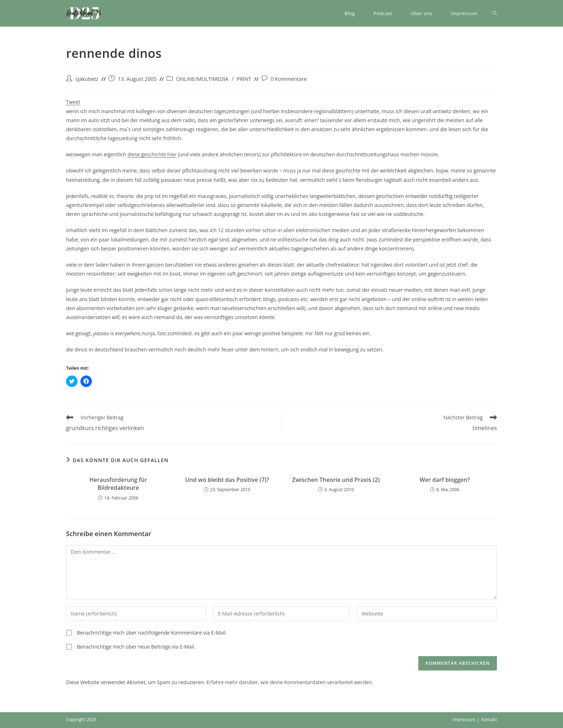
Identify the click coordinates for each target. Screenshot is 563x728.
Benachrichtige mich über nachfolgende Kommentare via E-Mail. (152, 633)
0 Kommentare (289, 79)
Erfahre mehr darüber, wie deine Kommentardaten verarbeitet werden (289, 682)
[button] (84, 13)
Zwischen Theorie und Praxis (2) (336, 480)
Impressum (464, 720)
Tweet (73, 102)
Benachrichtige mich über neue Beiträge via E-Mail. (136, 647)
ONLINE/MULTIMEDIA (202, 79)
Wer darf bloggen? (445, 480)
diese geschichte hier (152, 154)
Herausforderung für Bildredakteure (118, 484)
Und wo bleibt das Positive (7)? (227, 480)
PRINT (244, 79)
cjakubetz (87, 79)
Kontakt (489, 720)
